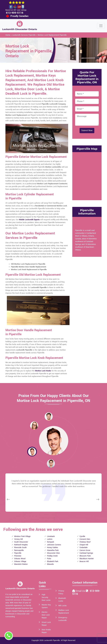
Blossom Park (85, 556)
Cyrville (82, 536)
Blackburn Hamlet (87, 559)
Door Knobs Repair (46, 631)
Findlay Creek (52, 556)
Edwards (50, 564)
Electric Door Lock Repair (46, 615)
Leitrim (50, 539)
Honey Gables (53, 548)
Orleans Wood (20, 559)
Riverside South (20, 548)
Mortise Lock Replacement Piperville (52, 35)
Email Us (81, 591)
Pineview (18, 556)
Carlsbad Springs (86, 553)
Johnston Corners (54, 545)
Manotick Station (21, 564)
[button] (34, 425)
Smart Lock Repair (46, 624)
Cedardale (84, 548)
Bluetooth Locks (62, 600)
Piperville (18, 553)
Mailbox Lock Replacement (64, 612)
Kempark (50, 542)
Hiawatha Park (53, 550)
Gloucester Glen (53, 553)
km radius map (87, 176)
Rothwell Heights (21, 545)
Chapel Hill (84, 545)
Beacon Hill (84, 561)
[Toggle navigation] (101, 26)
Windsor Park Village (22, 536)
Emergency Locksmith (63, 619)
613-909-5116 (15, 13)
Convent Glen (85, 539)
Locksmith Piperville (52, 640)
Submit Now (87, 130)
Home (8, 35)
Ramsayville (19, 550)
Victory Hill (18, 539)
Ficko (49, 559)
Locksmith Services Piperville (24, 35)
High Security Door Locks (46, 597)
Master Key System (46, 606)
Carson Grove (85, 550)
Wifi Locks (62, 606)
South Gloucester (21, 542)
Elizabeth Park (53, 561)
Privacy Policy (61, 592)
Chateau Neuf (85, 542)
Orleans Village (20, 561)
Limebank (51, 536)
